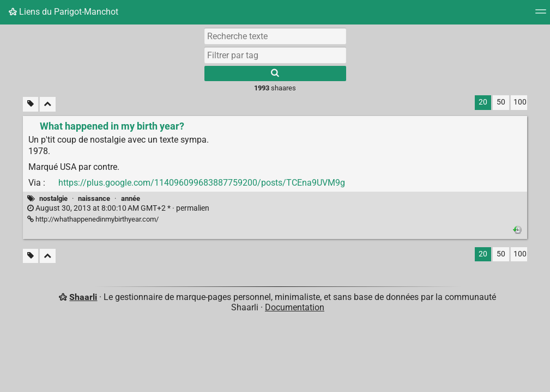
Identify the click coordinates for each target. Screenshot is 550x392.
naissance (94, 198)
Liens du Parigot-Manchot (64, 12)
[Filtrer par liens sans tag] (31, 104)
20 (483, 102)
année (131, 198)
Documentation (295, 307)
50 (501, 102)
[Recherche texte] (275, 36)
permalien (118, 208)
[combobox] (275, 55)
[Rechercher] (275, 73)
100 (520, 102)
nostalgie (53, 198)
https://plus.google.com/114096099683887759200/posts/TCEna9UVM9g (202, 183)
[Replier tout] (48, 104)
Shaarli (83, 297)
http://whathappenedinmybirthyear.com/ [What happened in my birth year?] (93, 219)
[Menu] (541, 15)
